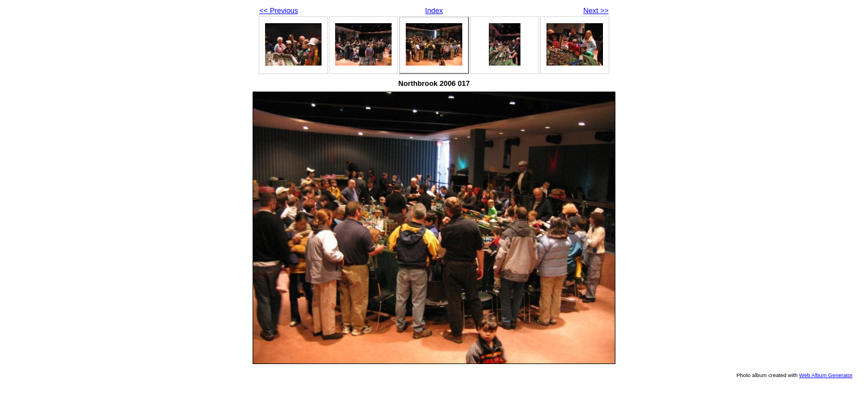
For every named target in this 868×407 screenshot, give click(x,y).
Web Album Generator (826, 375)
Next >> (596, 10)
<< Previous (279, 10)
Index (434, 10)
